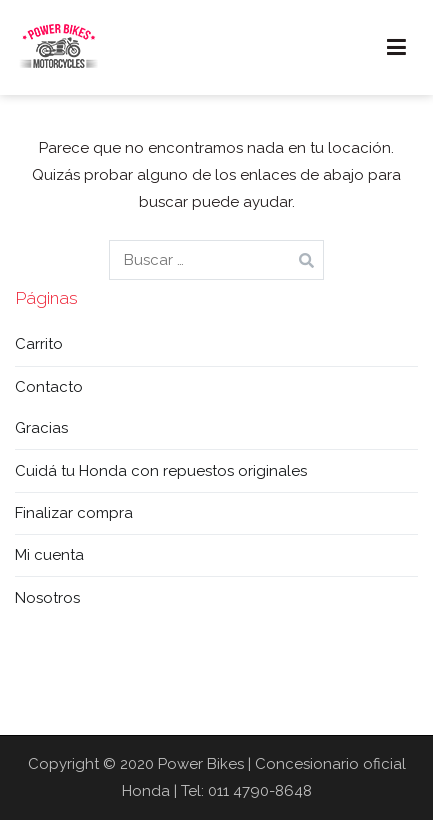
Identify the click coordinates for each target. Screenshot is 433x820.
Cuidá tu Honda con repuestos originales (161, 471)
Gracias (41, 428)
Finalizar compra (74, 513)
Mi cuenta (49, 555)
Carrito (39, 344)
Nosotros (47, 598)
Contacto (49, 387)
